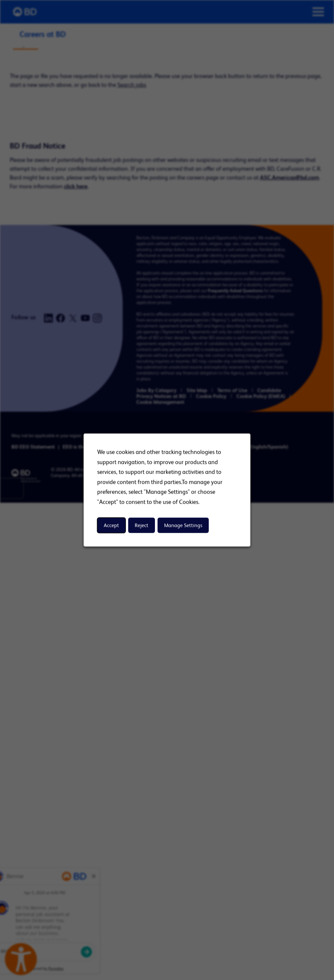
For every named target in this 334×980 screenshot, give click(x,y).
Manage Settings (183, 525)
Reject (142, 525)
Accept (111, 525)
